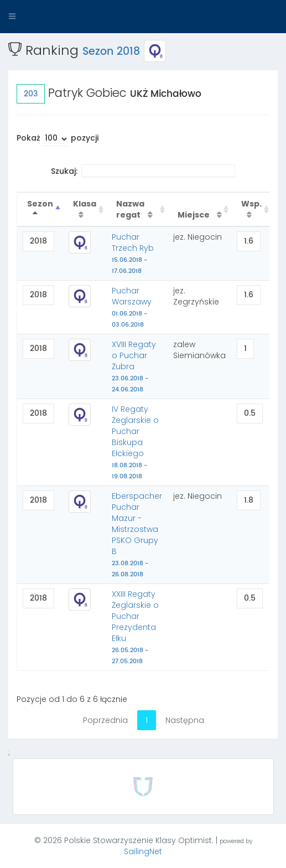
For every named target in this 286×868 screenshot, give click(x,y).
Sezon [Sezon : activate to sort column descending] (40, 204)
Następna (185, 720)
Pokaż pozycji (58, 139)
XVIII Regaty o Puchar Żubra (134, 366)
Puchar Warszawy (132, 307)
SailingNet (143, 851)
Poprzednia (105, 720)
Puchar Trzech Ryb (133, 254)
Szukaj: (143, 171)
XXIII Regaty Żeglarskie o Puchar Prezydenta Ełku (135, 627)
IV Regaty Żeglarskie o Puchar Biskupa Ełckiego (135, 442)
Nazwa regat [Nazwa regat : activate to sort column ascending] (130, 209)
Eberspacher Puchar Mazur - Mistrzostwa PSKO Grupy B (137, 535)
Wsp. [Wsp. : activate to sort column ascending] (251, 204)
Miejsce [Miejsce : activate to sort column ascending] (194, 215)
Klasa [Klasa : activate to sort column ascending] (85, 204)
